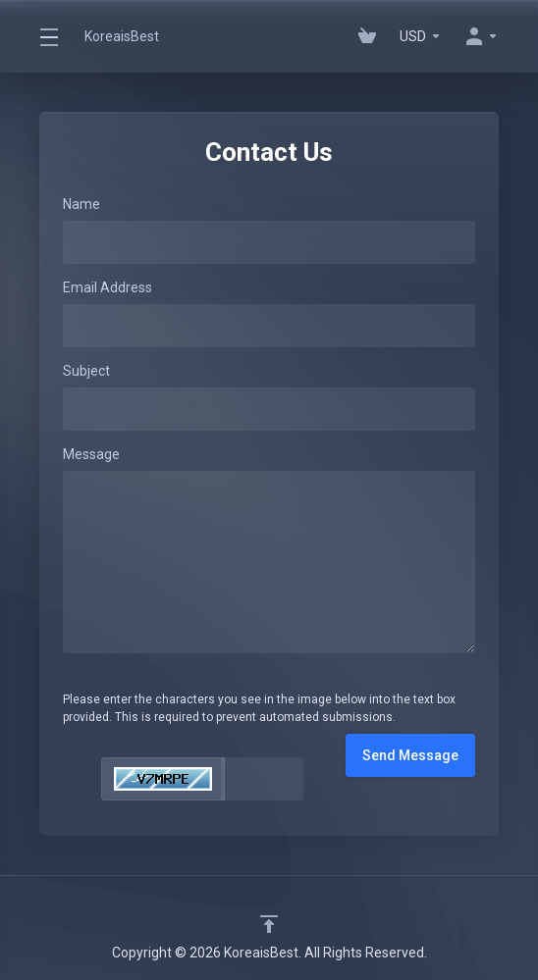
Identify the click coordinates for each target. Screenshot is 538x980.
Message (91, 454)
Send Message (410, 755)
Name (81, 204)
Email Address (108, 287)
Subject (86, 371)
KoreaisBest (122, 36)
